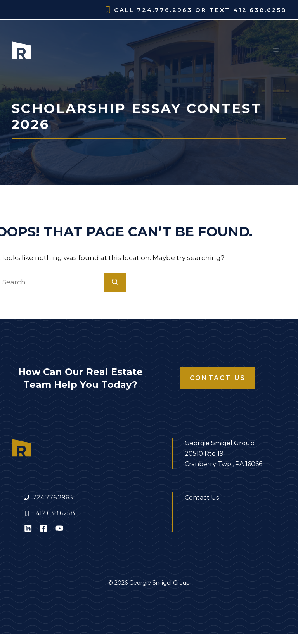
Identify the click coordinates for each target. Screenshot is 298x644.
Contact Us (218, 378)
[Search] (115, 282)
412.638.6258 (55, 513)
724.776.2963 (53, 497)
